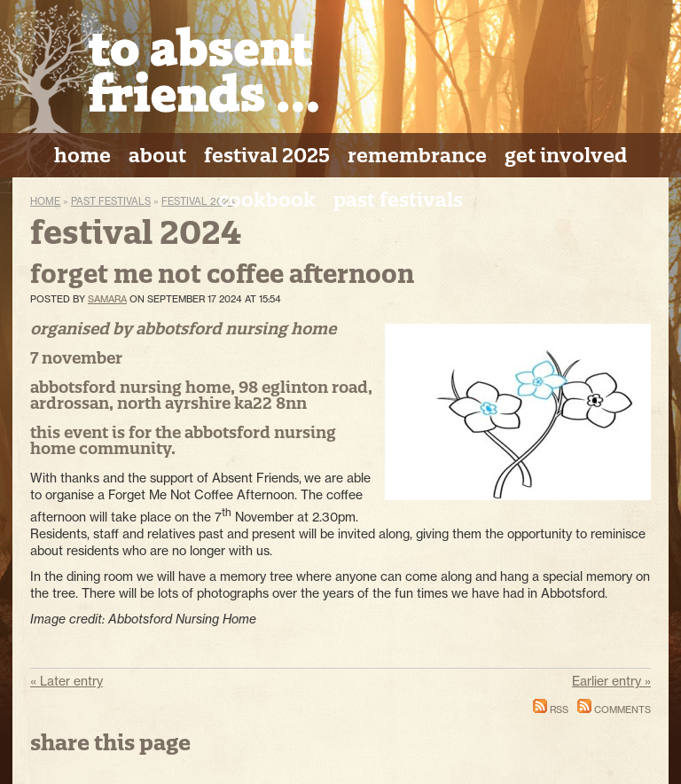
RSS (551, 710)
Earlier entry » (611, 681)
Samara (107, 299)
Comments (614, 710)
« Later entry (67, 681)
